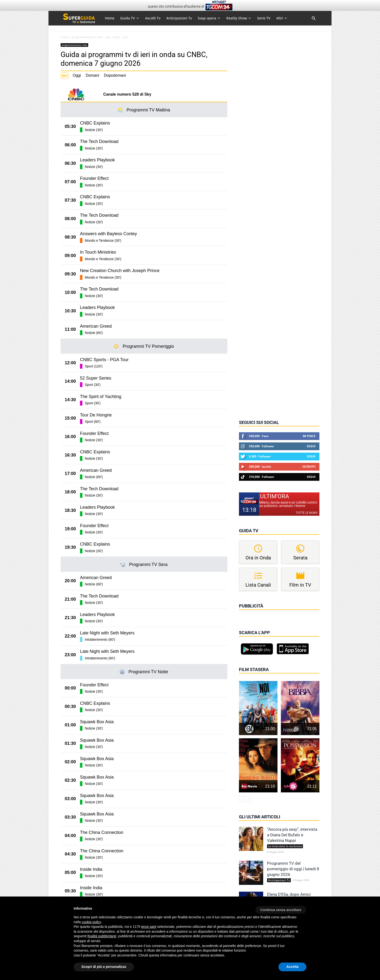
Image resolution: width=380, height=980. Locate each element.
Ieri (65, 76)
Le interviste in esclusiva (285, 846)
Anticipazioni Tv (279, 880)
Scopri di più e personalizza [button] (104, 967)
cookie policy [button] (91, 922)
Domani (92, 75)
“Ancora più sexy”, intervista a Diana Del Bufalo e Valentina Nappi (292, 835)
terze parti (149, 927)
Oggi (77, 75)
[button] (281, 908)
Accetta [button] (292, 967)
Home (65, 37)
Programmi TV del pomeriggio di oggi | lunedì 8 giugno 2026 (293, 869)
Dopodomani (115, 75)
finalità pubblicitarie (102, 936)
